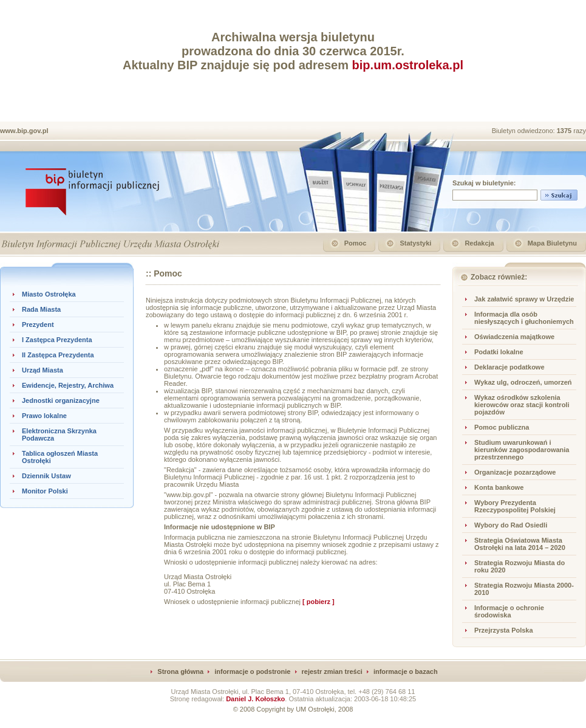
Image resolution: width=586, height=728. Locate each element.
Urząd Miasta (43, 370)
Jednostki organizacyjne (61, 400)
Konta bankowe (499, 487)
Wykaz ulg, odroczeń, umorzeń (523, 382)
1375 (565, 131)
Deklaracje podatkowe (509, 367)
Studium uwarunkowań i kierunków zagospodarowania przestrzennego (522, 450)
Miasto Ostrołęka (49, 294)
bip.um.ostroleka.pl (408, 65)
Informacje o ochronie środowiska (509, 611)
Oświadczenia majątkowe (514, 337)
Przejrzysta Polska (504, 630)
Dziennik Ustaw (46, 476)
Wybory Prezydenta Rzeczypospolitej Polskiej (515, 506)
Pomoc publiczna (502, 427)
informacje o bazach (406, 671)
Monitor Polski (45, 491)
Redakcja (479, 243)
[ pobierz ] (319, 602)
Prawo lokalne (44, 416)
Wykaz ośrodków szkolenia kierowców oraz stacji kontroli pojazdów (522, 405)
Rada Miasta (41, 309)
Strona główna (180, 671)
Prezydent (38, 325)
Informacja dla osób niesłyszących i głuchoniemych (524, 318)
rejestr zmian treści (332, 671)
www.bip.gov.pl (24, 131)
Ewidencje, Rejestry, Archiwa (68, 385)
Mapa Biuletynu (552, 243)
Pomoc (356, 243)
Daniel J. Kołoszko (255, 699)
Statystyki (415, 243)
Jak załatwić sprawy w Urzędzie (524, 299)
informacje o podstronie (252, 671)
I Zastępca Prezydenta (57, 340)
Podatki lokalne (499, 352)
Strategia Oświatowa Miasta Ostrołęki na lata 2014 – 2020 (520, 544)
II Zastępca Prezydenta (58, 355)
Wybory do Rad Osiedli (511, 525)
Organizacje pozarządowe (515, 472)
